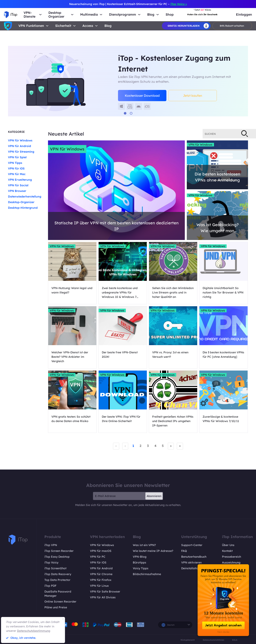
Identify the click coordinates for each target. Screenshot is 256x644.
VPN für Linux (99, 586)
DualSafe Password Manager (58, 593)
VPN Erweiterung (20, 180)
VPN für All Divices (103, 597)
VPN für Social (18, 185)
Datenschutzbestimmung (34, 631)
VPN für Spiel (17, 157)
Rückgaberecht (188, 640)
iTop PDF (50, 586)
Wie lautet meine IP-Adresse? (153, 551)
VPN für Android (19, 146)
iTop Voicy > (179, 4)
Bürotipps (139, 562)
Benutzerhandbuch (194, 556)
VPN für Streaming (21, 152)
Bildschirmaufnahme (147, 574)
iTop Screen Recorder (59, 551)
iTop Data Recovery (58, 574)
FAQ (184, 551)
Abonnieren (154, 496)
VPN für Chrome (101, 574)
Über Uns (228, 545)
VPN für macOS (101, 551)
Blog (108, 26)
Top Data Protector (57, 580)
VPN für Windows (20, 140)
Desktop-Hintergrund (23, 208)
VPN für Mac (17, 174)
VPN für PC (98, 556)
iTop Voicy (51, 562)
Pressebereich (231, 556)
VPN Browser (17, 191)
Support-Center (192, 545)
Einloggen (244, 15)
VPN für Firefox (101, 580)
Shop (170, 15)
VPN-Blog (140, 556)
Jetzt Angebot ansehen (223, 625)
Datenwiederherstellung (25, 197)
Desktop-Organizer (21, 202)
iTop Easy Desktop (57, 556)
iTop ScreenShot (55, 568)
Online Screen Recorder (60, 601)
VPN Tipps (15, 163)
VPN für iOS (16, 168)
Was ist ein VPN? (144, 545)
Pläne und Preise (56, 607)
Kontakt (227, 551)
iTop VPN (51, 545)
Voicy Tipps (141, 568)
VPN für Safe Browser (105, 591)
